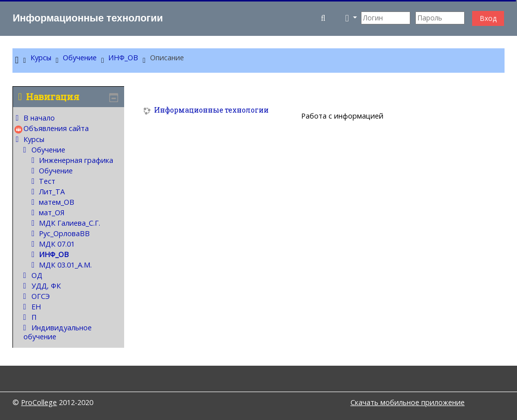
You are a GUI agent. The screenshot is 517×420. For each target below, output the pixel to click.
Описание (167, 58)
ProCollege (39, 402)
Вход (488, 18)
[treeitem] (69, 227)
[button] (324, 18)
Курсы (34, 139)
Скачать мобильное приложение (408, 402)
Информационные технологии (211, 110)
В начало (39, 118)
